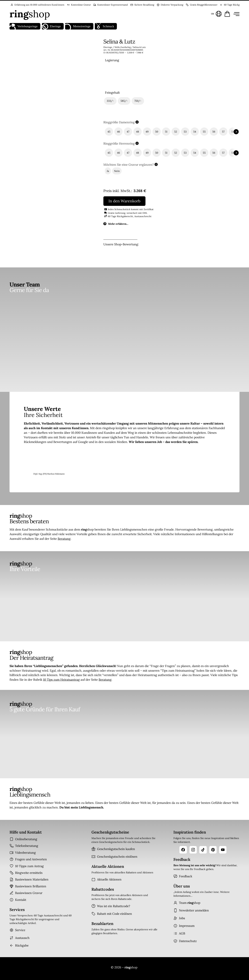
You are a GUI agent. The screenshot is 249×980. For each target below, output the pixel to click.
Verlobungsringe (24, 26)
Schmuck (104, 26)
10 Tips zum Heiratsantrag (61, 680)
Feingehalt (112, 93)
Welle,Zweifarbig (123, 47)
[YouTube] (223, 850)
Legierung (112, 60)
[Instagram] (193, 850)
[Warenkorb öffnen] (227, 14)
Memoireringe (78, 26)
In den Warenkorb (124, 201)
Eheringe (51, 26)
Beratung (64, 539)
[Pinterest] (213, 850)
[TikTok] (203, 850)
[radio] (112, 76)
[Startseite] (30, 14)
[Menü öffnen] (236, 14)
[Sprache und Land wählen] (216, 14)
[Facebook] (183, 850)
